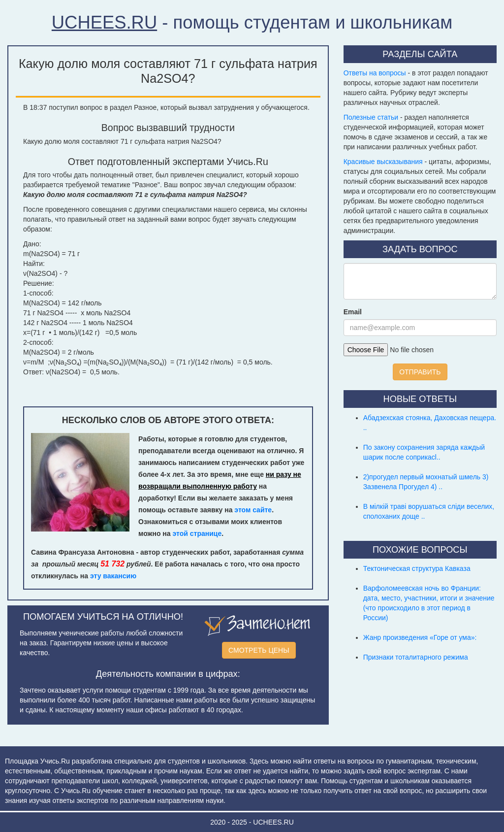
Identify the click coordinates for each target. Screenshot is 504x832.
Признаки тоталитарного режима (416, 657)
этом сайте (253, 510)
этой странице (197, 533)
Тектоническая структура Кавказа (417, 568)
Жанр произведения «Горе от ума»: (420, 637)
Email (353, 312)
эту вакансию (113, 576)
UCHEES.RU (104, 22)
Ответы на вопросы (375, 73)
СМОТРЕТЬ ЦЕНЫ (259, 650)
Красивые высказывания (383, 162)
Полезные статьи (371, 117)
